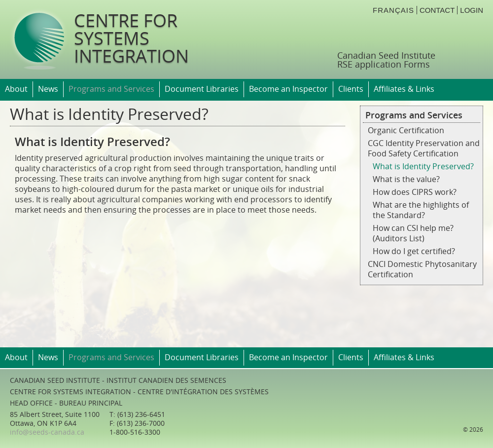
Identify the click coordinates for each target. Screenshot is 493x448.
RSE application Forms (384, 65)
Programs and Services (111, 89)
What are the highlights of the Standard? (421, 210)
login (472, 10)
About (16, 89)
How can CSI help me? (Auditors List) (413, 233)
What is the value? (406, 179)
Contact (437, 10)
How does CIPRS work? (415, 192)
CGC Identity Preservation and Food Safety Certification (424, 149)
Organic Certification (406, 131)
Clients (351, 89)
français (393, 10)
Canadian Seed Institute (386, 56)
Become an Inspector (288, 89)
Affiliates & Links (404, 89)
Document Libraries (202, 89)
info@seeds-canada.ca (47, 432)
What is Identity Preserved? (423, 167)
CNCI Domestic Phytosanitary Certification (422, 269)
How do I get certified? (414, 251)
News (48, 89)
